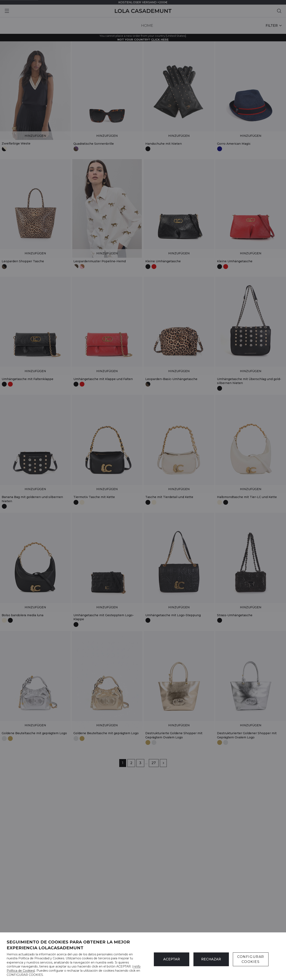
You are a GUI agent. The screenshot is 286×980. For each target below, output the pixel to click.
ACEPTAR (172, 959)
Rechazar (211, 959)
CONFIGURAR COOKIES (251, 959)
